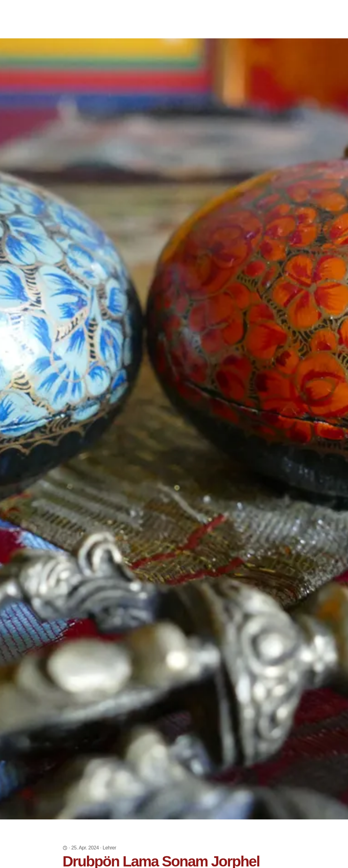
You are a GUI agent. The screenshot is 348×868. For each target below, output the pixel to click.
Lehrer (109, 848)
